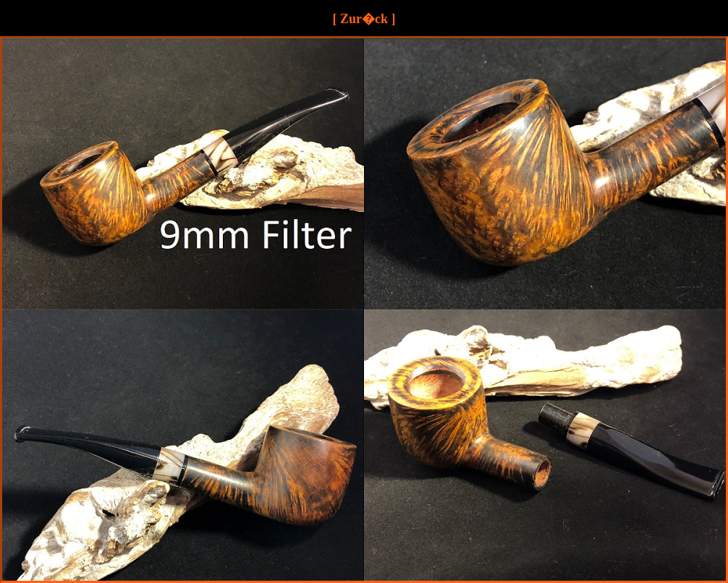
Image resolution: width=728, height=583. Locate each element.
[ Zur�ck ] (364, 19)
